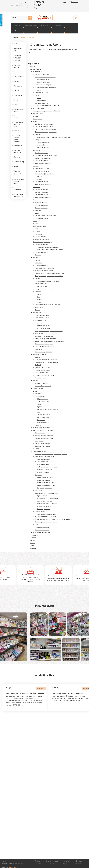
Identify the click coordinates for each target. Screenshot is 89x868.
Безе (39, 412)
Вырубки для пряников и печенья (45, 129)
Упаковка (38, 134)
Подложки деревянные (45, 488)
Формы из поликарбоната (43, 158)
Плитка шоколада (41, 237)
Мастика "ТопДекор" (42, 383)
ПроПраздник (18, 44)
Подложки (38, 475)
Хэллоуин (38, 90)
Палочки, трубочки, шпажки (17, 173)
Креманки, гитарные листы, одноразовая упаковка (51, 454)
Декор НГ (38, 140)
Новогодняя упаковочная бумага (45, 87)
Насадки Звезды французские (44, 438)
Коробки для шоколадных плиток (45, 514)
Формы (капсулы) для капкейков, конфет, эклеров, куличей (54, 519)
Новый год (38, 234)
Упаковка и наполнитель (43, 163)
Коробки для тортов (41, 462)
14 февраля (18, 86)
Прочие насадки (40, 433)
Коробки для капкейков (42, 459)
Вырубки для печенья (42, 171)
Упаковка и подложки (17, 189)
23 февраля (18, 95)
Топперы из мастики (44, 415)
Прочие (38, 231)
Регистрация (74, 2)
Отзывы (31, 31)
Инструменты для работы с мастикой (47, 281)
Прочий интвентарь (41, 265)
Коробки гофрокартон (45, 470)
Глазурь (38, 310)
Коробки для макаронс (45, 501)
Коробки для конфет (42, 511)
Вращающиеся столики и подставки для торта (50, 273)
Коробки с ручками (43, 472)
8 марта (16, 91)
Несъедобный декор (44, 145)
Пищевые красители (17, 151)
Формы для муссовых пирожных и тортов (50, 250)
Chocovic (40, 294)
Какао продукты (40, 307)
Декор (16, 166)
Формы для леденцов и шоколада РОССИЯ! (18, 58)
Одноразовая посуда (42, 103)
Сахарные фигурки (43, 422)
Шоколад (38, 292)
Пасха (16, 100)
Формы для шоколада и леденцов (48, 247)
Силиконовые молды (42, 252)
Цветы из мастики (43, 417)
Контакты (58, 31)
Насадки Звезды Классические (45, 436)
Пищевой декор (40, 396)
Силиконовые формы (42, 161)
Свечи (37, 95)
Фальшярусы (39, 491)
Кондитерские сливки (42, 315)
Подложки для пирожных (45, 477)
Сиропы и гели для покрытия (44, 344)
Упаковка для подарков (42, 169)
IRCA (39, 297)
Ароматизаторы (19, 162)
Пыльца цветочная (41, 378)
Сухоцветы (38, 349)
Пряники (40, 407)
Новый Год (17, 81)
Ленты (37, 525)
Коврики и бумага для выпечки (45, 271)
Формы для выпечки (41, 208)
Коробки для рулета (44, 509)
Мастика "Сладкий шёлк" (43, 386)
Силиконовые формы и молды (18, 124)
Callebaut (40, 299)
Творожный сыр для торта (43, 352)
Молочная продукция (42, 318)
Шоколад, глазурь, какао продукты (17, 138)
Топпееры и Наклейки (42, 530)
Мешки (37, 449)
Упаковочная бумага (42, 93)
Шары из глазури (43, 399)
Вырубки (38, 260)
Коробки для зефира (44, 506)
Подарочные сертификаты (18, 195)
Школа (16, 105)
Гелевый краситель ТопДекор (45, 375)
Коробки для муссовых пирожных (48, 498)
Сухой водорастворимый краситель (46, 360)
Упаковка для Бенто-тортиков (45, 456)
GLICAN (37, 357)
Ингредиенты (18, 146)
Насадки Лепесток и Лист (43, 443)
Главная (17, 26)
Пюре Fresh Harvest (44, 326)
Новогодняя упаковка (42, 527)
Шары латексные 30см (42, 74)
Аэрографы (39, 278)
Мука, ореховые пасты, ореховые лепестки (49, 331)
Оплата (17, 31)
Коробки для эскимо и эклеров (47, 504)
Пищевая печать (17, 66)
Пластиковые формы (18, 110)
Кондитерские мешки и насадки (19, 181)
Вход (65, 2)
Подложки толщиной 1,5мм (46, 483)
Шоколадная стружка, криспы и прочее (48, 305)
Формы (40, 176)
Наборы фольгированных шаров (45, 77)
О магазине (45, 26)
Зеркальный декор (18, 49)
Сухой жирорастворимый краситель (47, 362)
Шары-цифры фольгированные (45, 85)
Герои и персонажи (44, 82)
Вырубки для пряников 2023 (44, 124)
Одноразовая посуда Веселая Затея (49, 106)
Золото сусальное (43, 402)
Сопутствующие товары (43, 446)
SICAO (39, 302)
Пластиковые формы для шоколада (46, 132)
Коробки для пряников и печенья (46, 517)
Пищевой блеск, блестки (43, 370)
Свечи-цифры (42, 100)
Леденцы (40, 404)
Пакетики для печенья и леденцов (46, 522)
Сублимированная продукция (44, 347)
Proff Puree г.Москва (44, 328)
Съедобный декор (43, 148)
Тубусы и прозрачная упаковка (47, 467)
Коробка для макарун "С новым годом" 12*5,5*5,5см (54, 137)
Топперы (38, 394)
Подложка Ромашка (44, 480)
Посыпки (38, 425)
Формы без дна (42, 286)
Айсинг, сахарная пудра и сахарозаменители (49, 341)
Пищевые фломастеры (42, 373)
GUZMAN (38, 365)
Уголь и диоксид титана (42, 367)
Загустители (39, 333)
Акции (45, 31)
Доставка (58, 26)
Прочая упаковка (43, 496)
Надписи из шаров (43, 80)
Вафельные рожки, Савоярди (44, 336)
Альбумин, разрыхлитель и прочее (46, 339)
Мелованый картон (43, 464)
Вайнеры (38, 255)
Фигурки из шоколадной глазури (48, 409)
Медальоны (41, 420)
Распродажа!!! (19, 77)
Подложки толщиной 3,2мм (46, 485)
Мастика (17, 157)
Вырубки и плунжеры (42, 153)
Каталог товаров (31, 26)
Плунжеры (38, 263)
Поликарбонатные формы (20, 117)
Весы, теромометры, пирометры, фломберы (49, 276)
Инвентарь (17, 131)
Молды (40, 179)
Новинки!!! (17, 72)
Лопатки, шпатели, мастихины (45, 268)
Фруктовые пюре (40, 320)
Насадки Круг (39, 441)
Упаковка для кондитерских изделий (47, 493)
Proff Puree (41, 323)
